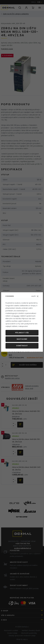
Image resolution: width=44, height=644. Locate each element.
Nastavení (22, 339)
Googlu (16, 316)
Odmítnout (22, 346)
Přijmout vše (22, 333)
